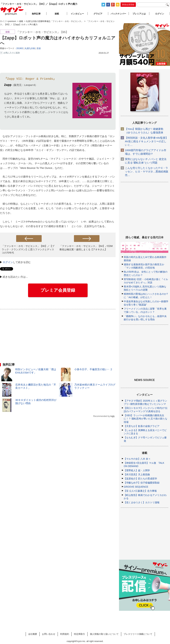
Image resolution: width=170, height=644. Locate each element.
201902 (20, 48)
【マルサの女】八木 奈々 (137, 459)
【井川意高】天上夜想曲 (137, 474)
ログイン (8, 262)
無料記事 (36, 14)
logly (112, 416)
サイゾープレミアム (12, 11)
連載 (57, 14)
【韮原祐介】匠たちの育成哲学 (140, 479)
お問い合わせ (49, 634)
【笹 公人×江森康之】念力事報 (140, 491)
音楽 (39, 48)
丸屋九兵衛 (30, 48)
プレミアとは (139, 14)
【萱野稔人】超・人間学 (137, 470)
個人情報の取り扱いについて (104, 634)
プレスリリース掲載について (138, 634)
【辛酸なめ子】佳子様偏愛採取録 (142, 483)
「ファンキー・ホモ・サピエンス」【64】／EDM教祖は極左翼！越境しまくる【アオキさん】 (86, 248)
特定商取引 (79, 634)
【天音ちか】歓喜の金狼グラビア (142, 426)
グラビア (98, 14)
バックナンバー (118, 14)
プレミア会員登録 (58, 290)
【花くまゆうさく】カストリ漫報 (142, 502)
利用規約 (65, 634)
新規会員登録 (128, 5)
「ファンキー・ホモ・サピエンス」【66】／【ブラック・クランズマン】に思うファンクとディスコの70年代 (28, 249)
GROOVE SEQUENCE (136, 487)
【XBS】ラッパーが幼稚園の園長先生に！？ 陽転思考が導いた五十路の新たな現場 (146, 419)
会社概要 (33, 634)
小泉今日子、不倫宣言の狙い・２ (93, 369)
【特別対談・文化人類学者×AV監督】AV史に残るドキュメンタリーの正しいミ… (146, 141)
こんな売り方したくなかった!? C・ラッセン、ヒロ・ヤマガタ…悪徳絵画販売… (147, 171)
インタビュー (77, 14)
